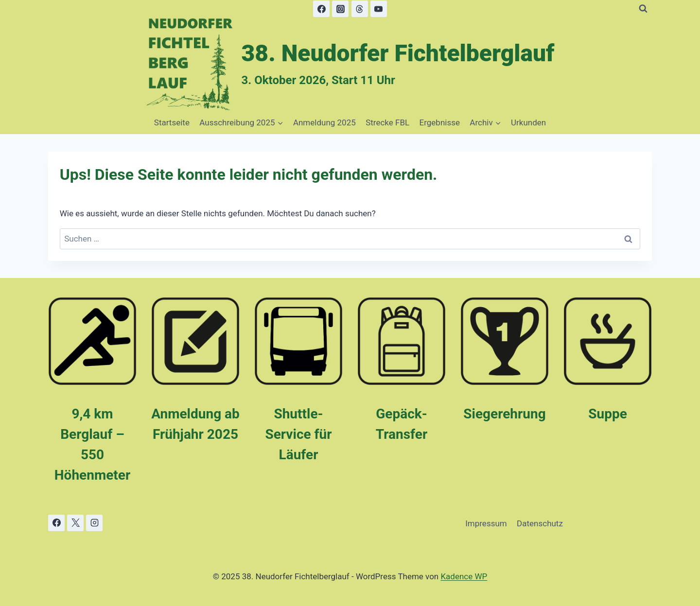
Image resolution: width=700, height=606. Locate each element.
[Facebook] (321, 9)
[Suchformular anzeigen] (643, 9)
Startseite (172, 122)
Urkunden (528, 122)
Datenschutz (540, 523)
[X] (75, 523)
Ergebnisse (440, 122)
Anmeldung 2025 (324, 122)
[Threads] (360, 9)
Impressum (486, 523)
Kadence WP (464, 576)
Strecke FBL (387, 122)
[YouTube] (379, 9)
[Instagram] (340, 9)
